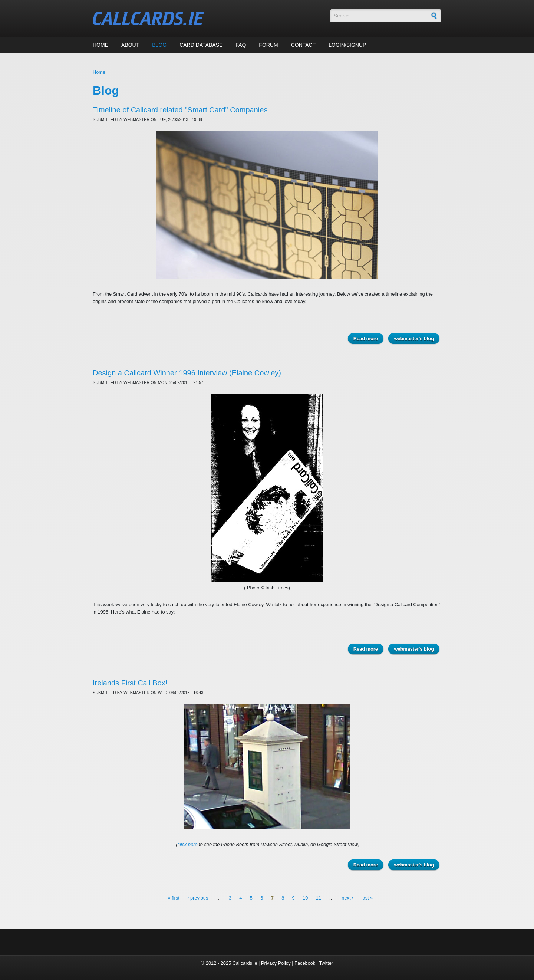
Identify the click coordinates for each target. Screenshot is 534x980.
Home (100, 45)
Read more (368, 338)
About (130, 45)
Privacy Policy (276, 963)
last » (367, 898)
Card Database (201, 45)
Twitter (326, 963)
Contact (304, 45)
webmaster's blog (414, 338)
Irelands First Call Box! (130, 683)
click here (188, 844)
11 (319, 898)
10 (305, 898)
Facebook (305, 963)
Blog (159, 45)
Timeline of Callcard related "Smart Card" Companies (180, 110)
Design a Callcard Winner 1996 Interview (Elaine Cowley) (187, 373)
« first (173, 898)
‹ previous (198, 898)
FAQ (241, 45)
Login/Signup (347, 45)
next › (347, 898)
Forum (268, 45)
